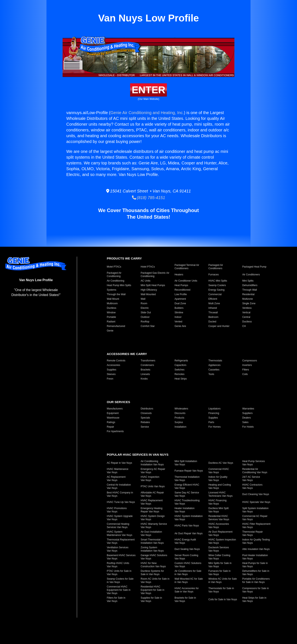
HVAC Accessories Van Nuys (219, 526)
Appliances (214, 365)
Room (144, 303)
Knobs (144, 379)
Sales (245, 422)
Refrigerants (181, 361)
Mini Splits (248, 281)
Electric (145, 308)
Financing (214, 413)
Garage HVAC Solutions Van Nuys (154, 557)
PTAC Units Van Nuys (153, 486)
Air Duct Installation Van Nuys (151, 533)
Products (179, 418)
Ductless (112, 308)
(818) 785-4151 (149, 198)
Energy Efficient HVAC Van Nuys (187, 486)
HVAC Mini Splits (218, 281)
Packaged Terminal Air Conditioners (187, 267)
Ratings (111, 422)
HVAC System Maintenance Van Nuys (119, 533)
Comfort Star (148, 326)
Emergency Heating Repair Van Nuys (151, 510)
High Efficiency (149, 290)
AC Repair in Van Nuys (119, 463)
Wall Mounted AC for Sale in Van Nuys (189, 580)
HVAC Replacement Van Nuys (152, 502)
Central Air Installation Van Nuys (119, 486)
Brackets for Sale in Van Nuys (185, 599)
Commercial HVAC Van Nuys (219, 471)
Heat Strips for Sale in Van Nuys (254, 599)
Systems (112, 290)
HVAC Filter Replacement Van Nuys (256, 526)
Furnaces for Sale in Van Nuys (219, 573)
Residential (248, 294)
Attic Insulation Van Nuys (256, 549)
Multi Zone (214, 303)
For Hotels (248, 427)
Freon (110, 379)
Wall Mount (113, 299)
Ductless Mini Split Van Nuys (219, 510)
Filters (246, 370)
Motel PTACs (114, 267)
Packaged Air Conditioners (216, 267)
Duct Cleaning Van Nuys (256, 494)
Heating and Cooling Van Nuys (220, 486)
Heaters (179, 275)
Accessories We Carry (127, 354)
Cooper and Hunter (219, 326)
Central (246, 317)
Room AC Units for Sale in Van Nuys (155, 580)
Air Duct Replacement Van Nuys (220, 533)
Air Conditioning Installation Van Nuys (152, 463)
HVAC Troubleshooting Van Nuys (187, 502)
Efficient (213, 299)
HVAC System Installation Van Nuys (189, 518)
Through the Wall (116, 294)
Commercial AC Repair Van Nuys (255, 518)
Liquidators (214, 409)
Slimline (179, 313)
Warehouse (113, 418)
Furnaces (214, 275)
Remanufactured (116, 326)
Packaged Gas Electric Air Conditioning (155, 275)
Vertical (246, 313)
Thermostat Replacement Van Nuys (121, 541)
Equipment (113, 413)
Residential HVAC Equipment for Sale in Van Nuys (153, 590)
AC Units (146, 281)
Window (111, 313)
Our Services (118, 402)
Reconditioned (182, 290)
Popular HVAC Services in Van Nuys (138, 455)
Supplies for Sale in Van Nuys (151, 599)
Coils (245, 374)
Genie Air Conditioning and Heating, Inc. (147, 113)
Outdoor (145, 317)
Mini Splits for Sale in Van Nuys (220, 565)
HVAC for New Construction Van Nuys (153, 565)
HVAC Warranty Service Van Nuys (154, 526)
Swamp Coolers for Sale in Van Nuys (120, 580)
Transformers (148, 361)
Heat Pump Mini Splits (119, 285)
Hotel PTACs (148, 267)
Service (145, 427)
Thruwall (213, 313)
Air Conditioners (251, 275)
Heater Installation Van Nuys (185, 510)
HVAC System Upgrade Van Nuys (120, 518)
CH (244, 326)
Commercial (215, 294)
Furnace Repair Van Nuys (189, 471)
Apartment (180, 299)
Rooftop (145, 322)
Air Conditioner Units (186, 281)
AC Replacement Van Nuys (116, 479)
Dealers (247, 418)
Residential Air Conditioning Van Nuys (255, 471)
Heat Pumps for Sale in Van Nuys (255, 565)
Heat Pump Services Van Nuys (254, 463)
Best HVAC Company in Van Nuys (120, 494)
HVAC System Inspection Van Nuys (222, 541)
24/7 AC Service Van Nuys (251, 479)
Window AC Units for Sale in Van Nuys (223, 580)
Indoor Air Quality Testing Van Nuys (256, 541)
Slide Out (146, 313)
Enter (149, 90)
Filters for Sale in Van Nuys (116, 599)
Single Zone (249, 303)
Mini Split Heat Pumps (153, 285)
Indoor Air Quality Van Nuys (218, 479)
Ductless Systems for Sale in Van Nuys (152, 573)
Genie (110, 331)
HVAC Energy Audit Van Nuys (185, 541)
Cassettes (214, 370)
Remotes (179, 374)
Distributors (147, 409)
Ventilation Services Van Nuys (118, 549)
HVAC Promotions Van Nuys (117, 510)
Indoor (178, 317)
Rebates (145, 422)
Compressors (250, 361)
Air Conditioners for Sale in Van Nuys (188, 573)
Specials (145, 418)
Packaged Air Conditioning (114, 275)
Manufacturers (115, 409)
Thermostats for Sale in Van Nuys (221, 590)
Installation (180, 427)
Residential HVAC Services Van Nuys (219, 518)
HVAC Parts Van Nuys (187, 526)
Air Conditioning (116, 281)
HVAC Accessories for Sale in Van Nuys (187, 590)
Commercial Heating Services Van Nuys (118, 526)
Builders (179, 308)
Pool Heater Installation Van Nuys (255, 557)
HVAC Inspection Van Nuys (150, 479)
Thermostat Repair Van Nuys (252, 533)
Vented (178, 322)
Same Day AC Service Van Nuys (187, 494)
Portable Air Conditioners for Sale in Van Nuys (256, 580)
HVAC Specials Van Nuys (256, 502)
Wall (143, 299)
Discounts (180, 413)
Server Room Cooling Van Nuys (186, 557)
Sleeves (111, 374)
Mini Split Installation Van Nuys (186, 463)
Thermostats (215, 361)
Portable (111, 317)
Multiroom (112, 303)
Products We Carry (124, 258)
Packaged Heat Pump (254, 267)
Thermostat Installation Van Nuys (187, 479)
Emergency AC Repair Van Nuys (153, 471)
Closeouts (146, 413)
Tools (211, 374)
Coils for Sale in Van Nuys (223, 599)
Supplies (112, 370)
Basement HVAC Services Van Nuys (121, 557)
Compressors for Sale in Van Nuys (256, 590)
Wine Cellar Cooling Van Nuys (219, 557)
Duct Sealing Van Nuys (187, 549)
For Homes (214, 427)
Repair (110, 427)
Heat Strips (181, 379)
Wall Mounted (148, 294)
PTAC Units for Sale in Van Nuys (119, 573)
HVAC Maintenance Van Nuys (118, 471)
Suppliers (247, 413)
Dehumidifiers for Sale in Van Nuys (256, 573)
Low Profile (181, 294)
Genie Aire (180, 326)
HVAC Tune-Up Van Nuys (121, 502)
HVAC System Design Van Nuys (153, 518)
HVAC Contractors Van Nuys (252, 486)
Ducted (212, 322)
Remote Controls (116, 361)
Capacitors (180, 365)
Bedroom (213, 317)
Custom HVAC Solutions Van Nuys (188, 565)
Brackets (146, 370)
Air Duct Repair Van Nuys (189, 533)
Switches (179, 370)
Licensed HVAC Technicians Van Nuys (220, 494)
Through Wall (250, 290)
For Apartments (115, 431)
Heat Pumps (181, 285)
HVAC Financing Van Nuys (217, 502)
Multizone (248, 299)
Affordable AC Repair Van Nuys (152, 494)
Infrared (213, 308)
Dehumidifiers (250, 285)
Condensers (147, 365)
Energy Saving (216, 290)
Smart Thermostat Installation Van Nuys (152, 541)
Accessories (113, 365)
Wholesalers (181, 409)
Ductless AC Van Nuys (221, 463)
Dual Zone (180, 303)
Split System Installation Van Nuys (255, 510)
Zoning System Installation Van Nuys (152, 549)
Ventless (247, 308)
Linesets (145, 374)
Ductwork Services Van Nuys (219, 549)
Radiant (111, 322)
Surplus (179, 422)
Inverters (247, 365)
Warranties (248, 409)
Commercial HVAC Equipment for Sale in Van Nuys (119, 590)
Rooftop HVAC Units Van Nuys (118, 565)
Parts (211, 422)
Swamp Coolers (217, 285)
